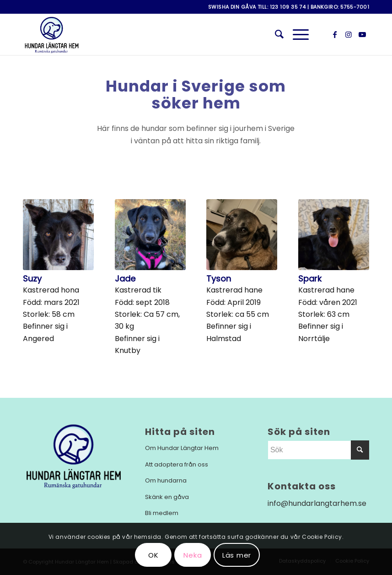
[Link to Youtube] (362, 34)
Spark (310, 279)
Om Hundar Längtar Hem (182, 448)
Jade (125, 279)
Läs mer (237, 555)
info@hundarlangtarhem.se (317, 503)
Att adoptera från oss (177, 464)
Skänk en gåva (167, 497)
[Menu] (296, 34)
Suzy (32, 279)
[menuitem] (275, 34)
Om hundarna (166, 480)
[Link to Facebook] (335, 34)
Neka (193, 555)
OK (153, 555)
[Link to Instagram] (349, 34)
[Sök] (275, 34)
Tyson (219, 279)
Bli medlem (162, 513)
